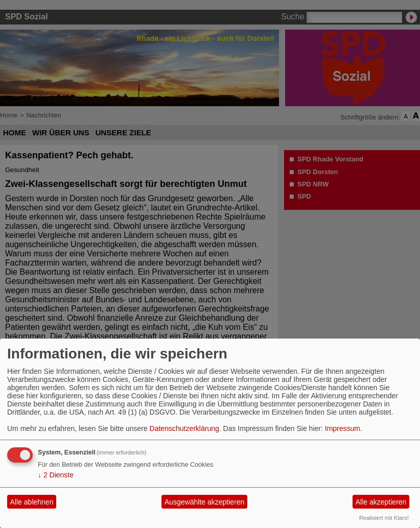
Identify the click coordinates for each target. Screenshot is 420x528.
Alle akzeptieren (381, 502)
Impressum (343, 428)
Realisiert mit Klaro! (384, 518)
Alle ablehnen (32, 502)
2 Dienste (56, 475)
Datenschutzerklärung (184, 428)
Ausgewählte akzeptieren (204, 502)
